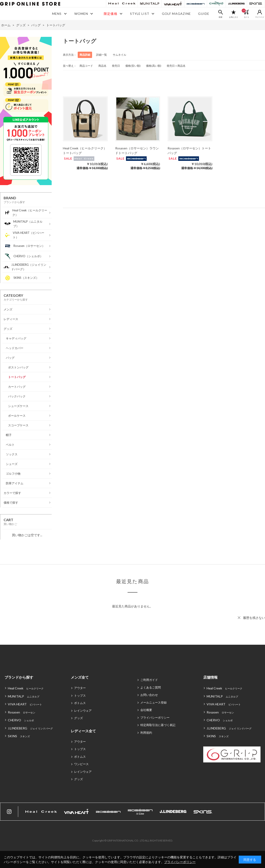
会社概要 (146, 710)
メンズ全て (80, 677)
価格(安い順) (133, 66)
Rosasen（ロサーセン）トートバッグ (189, 151)
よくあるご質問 (151, 687)
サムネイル (119, 55)
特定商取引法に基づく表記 (158, 725)
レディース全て (83, 731)
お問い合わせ (149, 695)
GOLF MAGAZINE (177, 14)
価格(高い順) (154, 66)
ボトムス (80, 703)
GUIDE (204, 14)
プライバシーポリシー (155, 717)
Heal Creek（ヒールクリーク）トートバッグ (85, 151)
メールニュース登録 (153, 702)
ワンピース (81, 764)
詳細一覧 (102, 55)
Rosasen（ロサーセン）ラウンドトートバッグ (137, 151)
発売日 (116, 66)
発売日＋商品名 (176, 66)
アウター (80, 688)
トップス (80, 695)
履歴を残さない (254, 618)
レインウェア (83, 711)
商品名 (102, 66)
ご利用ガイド (149, 680)
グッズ (78, 718)
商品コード (86, 66)
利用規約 (146, 733)
